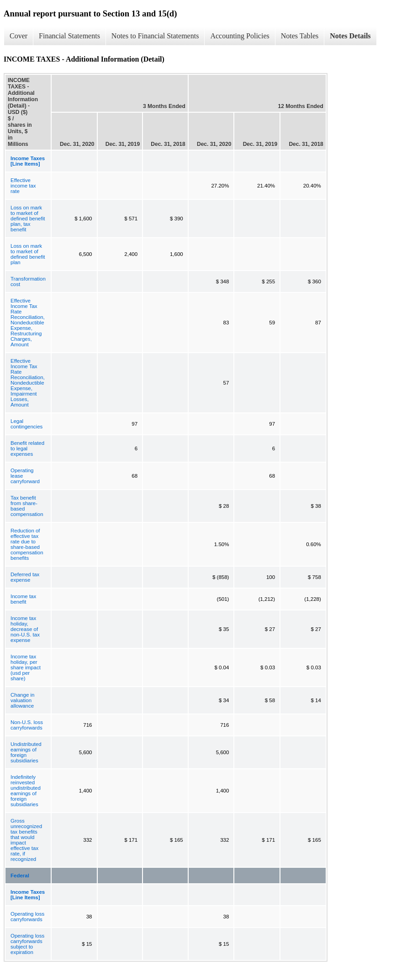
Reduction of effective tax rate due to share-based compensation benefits (27, 544)
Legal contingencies (26, 424)
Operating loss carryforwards (27, 917)
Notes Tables (300, 36)
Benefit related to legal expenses (27, 448)
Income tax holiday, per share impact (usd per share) (26, 667)
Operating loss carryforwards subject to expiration (27, 944)
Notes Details (350, 36)
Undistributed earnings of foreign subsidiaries (26, 752)
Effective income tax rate (23, 186)
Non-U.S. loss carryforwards (27, 725)
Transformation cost (28, 281)
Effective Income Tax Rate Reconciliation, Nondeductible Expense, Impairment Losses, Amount (28, 383)
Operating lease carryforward (25, 476)
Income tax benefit (23, 599)
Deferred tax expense (25, 577)
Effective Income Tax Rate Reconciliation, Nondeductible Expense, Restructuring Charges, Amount (28, 323)
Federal (20, 876)
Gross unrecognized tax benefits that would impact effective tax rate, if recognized (26, 840)
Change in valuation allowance (22, 700)
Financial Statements (69, 36)
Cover (18, 36)
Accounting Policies (240, 36)
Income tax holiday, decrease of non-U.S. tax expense (25, 629)
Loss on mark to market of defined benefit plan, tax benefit (28, 219)
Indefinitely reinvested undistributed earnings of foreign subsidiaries (26, 791)
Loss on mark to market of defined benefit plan (28, 254)
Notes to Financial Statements (155, 36)
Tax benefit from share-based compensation (27, 506)
